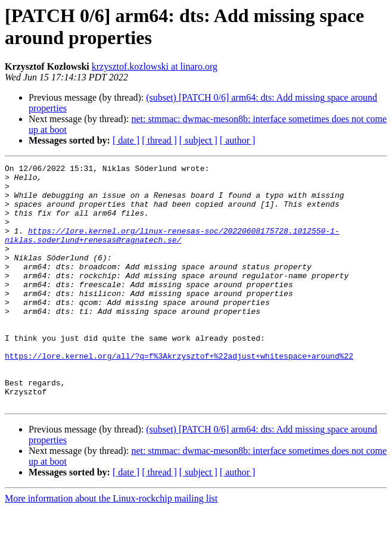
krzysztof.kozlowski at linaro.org (155, 66)
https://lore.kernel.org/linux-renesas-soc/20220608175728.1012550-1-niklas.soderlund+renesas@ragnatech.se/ (172, 250)
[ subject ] (198, 140)
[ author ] (238, 140)
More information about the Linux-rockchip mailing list (111, 547)
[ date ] (126, 140)
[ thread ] (159, 140)
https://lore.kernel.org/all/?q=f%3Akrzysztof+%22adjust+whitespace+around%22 (179, 395)
